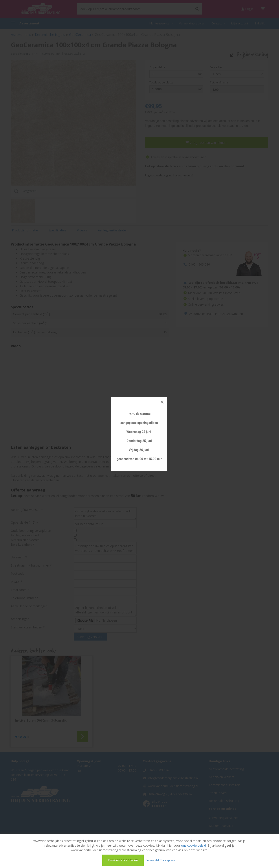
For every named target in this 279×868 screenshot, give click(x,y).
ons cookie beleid (194, 845)
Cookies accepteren (123, 860)
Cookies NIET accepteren (161, 860)
